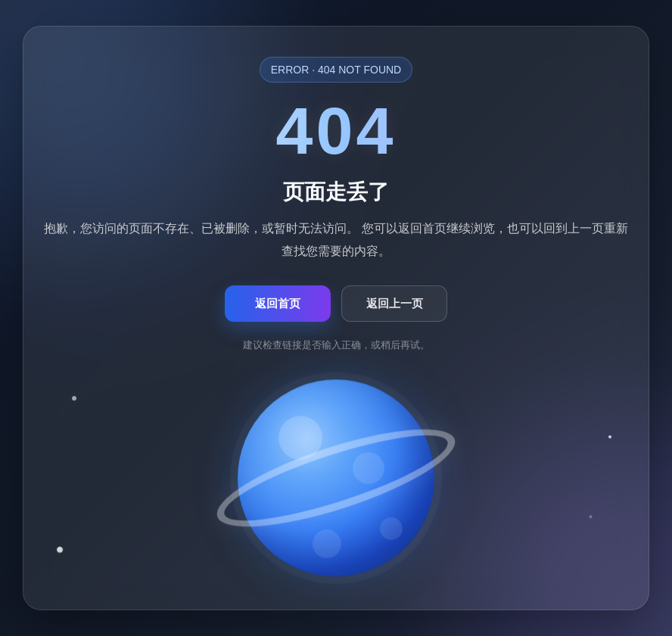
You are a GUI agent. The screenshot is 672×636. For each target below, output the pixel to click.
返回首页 (278, 303)
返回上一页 (395, 303)
